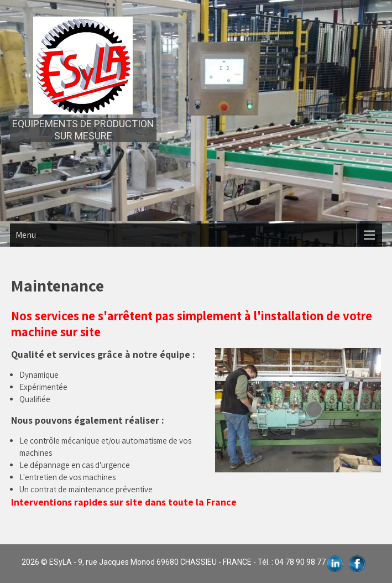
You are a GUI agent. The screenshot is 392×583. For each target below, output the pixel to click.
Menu (26, 235)
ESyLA (61, 562)
